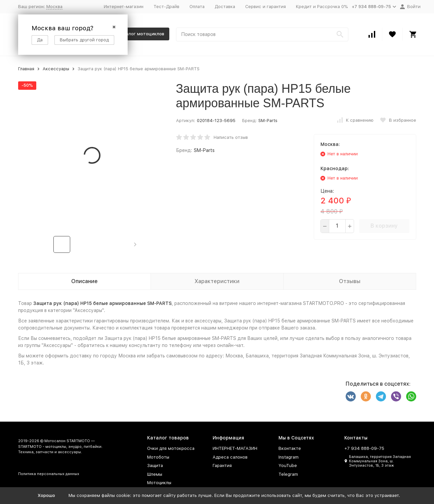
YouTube (288, 466)
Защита (155, 466)
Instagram (289, 457)
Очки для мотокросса (171, 448)
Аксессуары (56, 69)
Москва (54, 7)
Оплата (197, 7)
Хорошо (46, 495)
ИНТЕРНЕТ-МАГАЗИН (235, 448)
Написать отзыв (231, 137)
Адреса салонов (230, 457)
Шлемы (155, 474)
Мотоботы (158, 457)
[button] (135, 244)
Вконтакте (290, 448)
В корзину (384, 226)
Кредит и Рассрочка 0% (322, 7)
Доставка (225, 7)
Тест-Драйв (166, 7)
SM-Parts (268, 121)
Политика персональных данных (49, 474)
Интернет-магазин (124, 7)
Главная (26, 69)
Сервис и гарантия (266, 7)
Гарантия (222, 466)
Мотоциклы (159, 483)
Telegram (288, 474)
